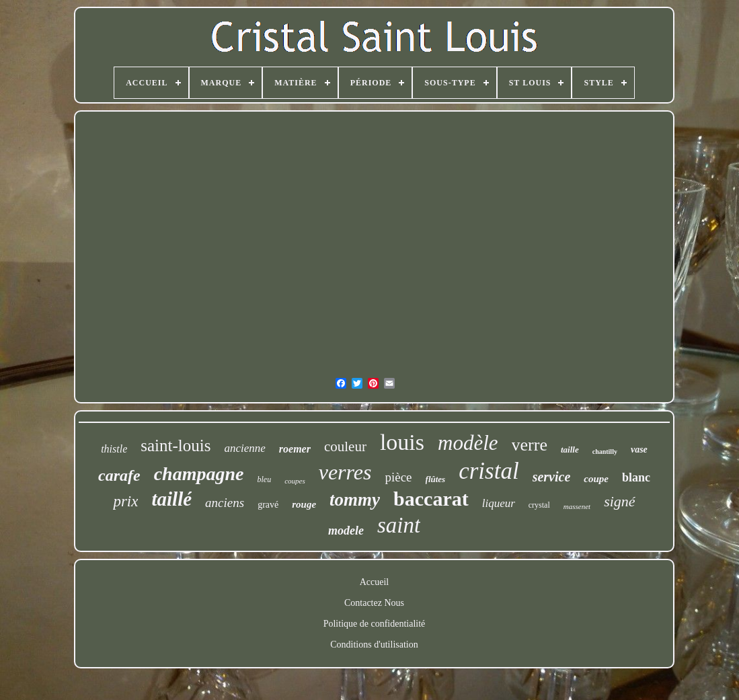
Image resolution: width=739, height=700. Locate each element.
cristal (489, 471)
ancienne (244, 448)
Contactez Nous (374, 603)
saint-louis (176, 445)
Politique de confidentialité (375, 624)
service (552, 477)
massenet (577, 506)
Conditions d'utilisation (374, 645)
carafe (119, 475)
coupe (596, 479)
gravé (268, 505)
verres (345, 472)
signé (619, 501)
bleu (264, 479)
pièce (398, 477)
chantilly (605, 452)
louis (402, 442)
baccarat (431, 499)
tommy (355, 500)
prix (125, 501)
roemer (295, 449)
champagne (199, 474)
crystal (539, 505)
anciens (225, 503)
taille (570, 450)
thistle (114, 449)
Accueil (375, 582)
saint (399, 525)
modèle (468, 443)
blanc (636, 477)
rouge (304, 504)
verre (530, 445)
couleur (345, 446)
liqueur (499, 503)
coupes (295, 481)
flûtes (436, 479)
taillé (171, 499)
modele (346, 531)
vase (639, 450)
